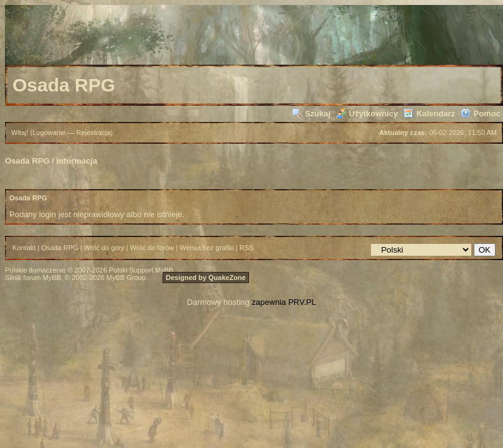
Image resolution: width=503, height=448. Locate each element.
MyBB (52, 278)
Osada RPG (27, 161)
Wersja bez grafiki (207, 248)
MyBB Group (126, 278)
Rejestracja (94, 133)
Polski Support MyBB (141, 270)
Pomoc (481, 114)
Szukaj (311, 114)
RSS (247, 248)
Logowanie (49, 133)
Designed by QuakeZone (205, 278)
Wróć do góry (104, 248)
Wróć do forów (152, 248)
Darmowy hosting (218, 302)
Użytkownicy (367, 114)
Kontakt (24, 248)
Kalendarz (429, 114)
